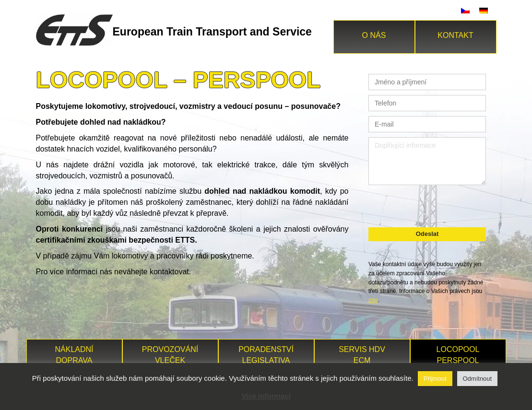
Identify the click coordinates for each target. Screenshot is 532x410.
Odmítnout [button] (478, 379)
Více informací (266, 396)
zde (373, 300)
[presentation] (427, 205)
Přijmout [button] (435, 379)
